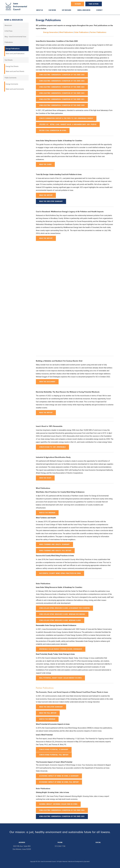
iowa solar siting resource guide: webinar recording (62, 614)
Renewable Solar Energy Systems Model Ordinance (61, 649)
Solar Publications (82, 32)
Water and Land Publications (15, 54)
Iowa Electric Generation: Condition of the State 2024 (62, 81)
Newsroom (8, 25)
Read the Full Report (48, 713)
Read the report (46, 238)
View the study (45, 478)
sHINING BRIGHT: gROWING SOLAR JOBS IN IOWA (58, 804)
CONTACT (99, 10)
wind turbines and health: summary (54, 544)
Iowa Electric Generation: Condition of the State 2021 (62, 99)
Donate (78, 4)
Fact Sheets (9, 60)
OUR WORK (52, 10)
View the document (47, 382)
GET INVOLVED (66, 10)
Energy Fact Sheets (12, 66)
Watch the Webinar (47, 719)
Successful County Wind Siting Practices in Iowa (60, 573)
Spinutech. (87, 862)
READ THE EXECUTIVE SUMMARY (51, 201)
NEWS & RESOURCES (84, 10)
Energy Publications (13, 49)
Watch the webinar (47, 513)
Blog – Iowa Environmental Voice (15, 37)
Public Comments (11, 78)
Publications (9, 42)
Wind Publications (66, 32)
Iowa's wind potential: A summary (54, 749)
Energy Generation (51, 32)
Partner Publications (98, 32)
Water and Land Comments (15, 89)
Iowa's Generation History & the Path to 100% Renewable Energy (66, 118)
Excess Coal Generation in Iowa (53, 130)
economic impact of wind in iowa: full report (59, 782)
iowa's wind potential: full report (54, 755)
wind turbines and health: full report (55, 551)
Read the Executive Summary (51, 707)
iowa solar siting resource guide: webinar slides (60, 620)
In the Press (9, 31)
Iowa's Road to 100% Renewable (52, 447)
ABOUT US (39, 10)
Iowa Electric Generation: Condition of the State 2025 (62, 75)
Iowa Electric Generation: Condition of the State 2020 (62, 105)
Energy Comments (12, 84)
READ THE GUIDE (45, 164)
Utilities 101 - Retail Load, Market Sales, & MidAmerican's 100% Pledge (68, 124)
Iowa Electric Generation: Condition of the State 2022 (62, 93)
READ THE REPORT (46, 195)
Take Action (94, 4)
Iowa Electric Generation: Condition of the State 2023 (62, 87)
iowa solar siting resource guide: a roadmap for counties (64, 608)
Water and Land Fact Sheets (15, 71)
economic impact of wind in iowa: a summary (59, 776)
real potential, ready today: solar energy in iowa (60, 678)
